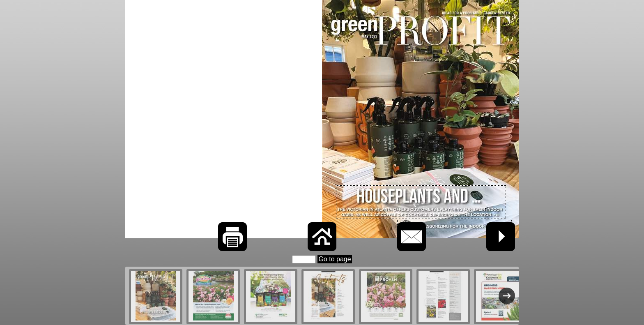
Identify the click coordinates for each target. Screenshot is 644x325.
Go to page (335, 259)
